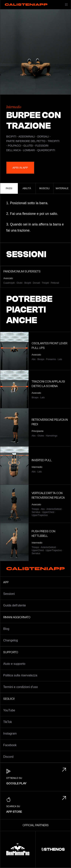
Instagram (10, 734)
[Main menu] (66, 5)
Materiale (62, 188)
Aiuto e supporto (14, 664)
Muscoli (44, 188)
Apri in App (20, 168)
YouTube (9, 710)
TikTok (8, 722)
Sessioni (9, 594)
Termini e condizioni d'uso (21, 687)
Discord (8, 757)
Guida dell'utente (15, 605)
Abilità (27, 188)
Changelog (11, 640)
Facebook (10, 745)
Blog (6, 629)
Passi (9, 188)
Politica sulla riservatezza (20, 675)
